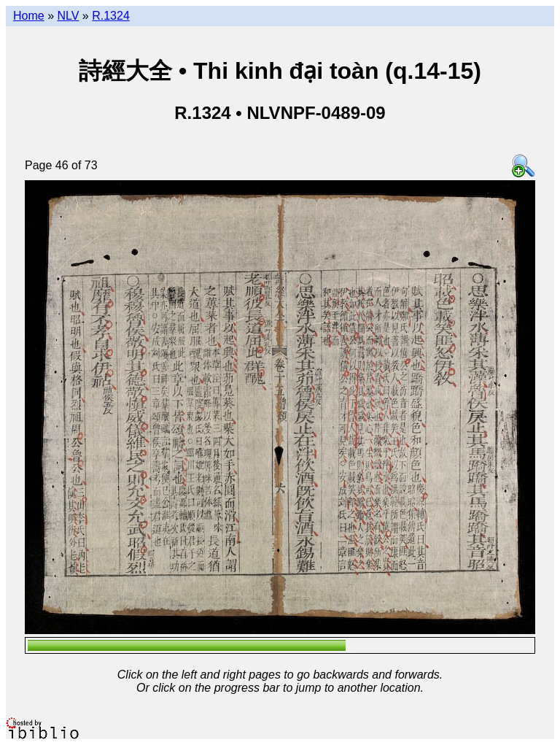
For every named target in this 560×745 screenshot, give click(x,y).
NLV (68, 16)
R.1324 (111, 16)
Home (29, 16)
